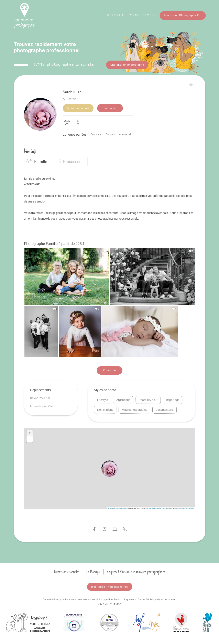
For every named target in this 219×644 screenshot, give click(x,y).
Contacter (110, 107)
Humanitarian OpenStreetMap (159, 507)
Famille (37, 161)
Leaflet (111, 507)
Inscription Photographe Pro (183, 15)
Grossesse (70, 161)
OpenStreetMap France (186, 507)
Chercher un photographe (127, 65)
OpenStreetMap (121, 507)
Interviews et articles (67, 571)
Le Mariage (93, 571)
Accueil (116, 15)
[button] (110, 468)
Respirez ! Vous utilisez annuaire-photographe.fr (136, 571)
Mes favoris (143, 15)
